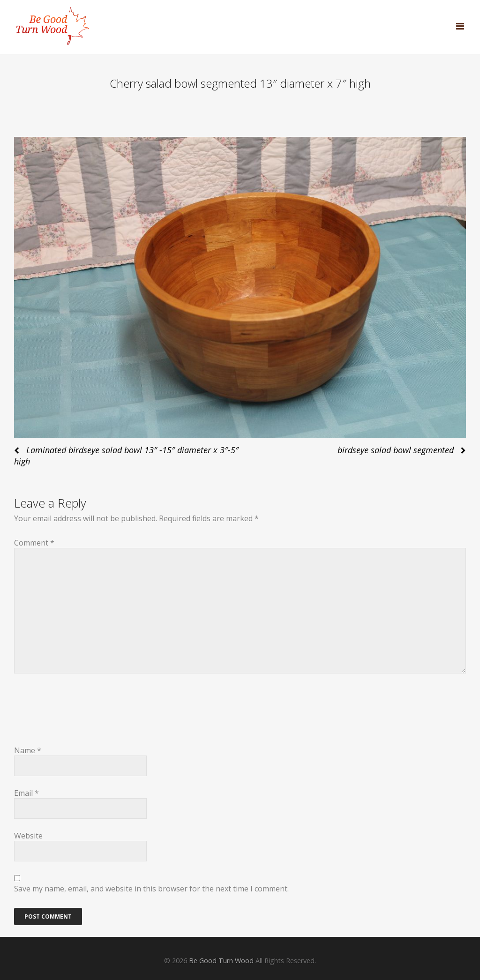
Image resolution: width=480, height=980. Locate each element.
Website (28, 836)
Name (28, 750)
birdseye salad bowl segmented (396, 450)
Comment (34, 543)
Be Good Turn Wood (221, 961)
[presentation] (85, 715)
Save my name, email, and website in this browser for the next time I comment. (151, 889)
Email (26, 793)
